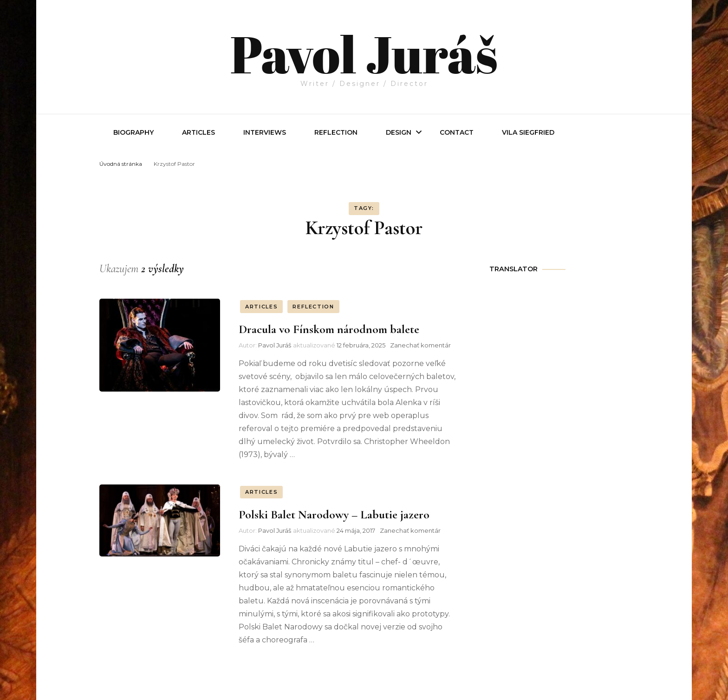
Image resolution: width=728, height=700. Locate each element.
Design (399, 132)
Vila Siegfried (528, 132)
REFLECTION (336, 132)
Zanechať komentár (420, 345)
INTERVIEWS (265, 132)
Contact (457, 132)
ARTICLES (261, 307)
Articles (198, 132)
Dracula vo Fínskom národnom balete (329, 329)
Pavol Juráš (364, 52)
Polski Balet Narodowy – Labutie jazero (334, 514)
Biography (133, 132)
